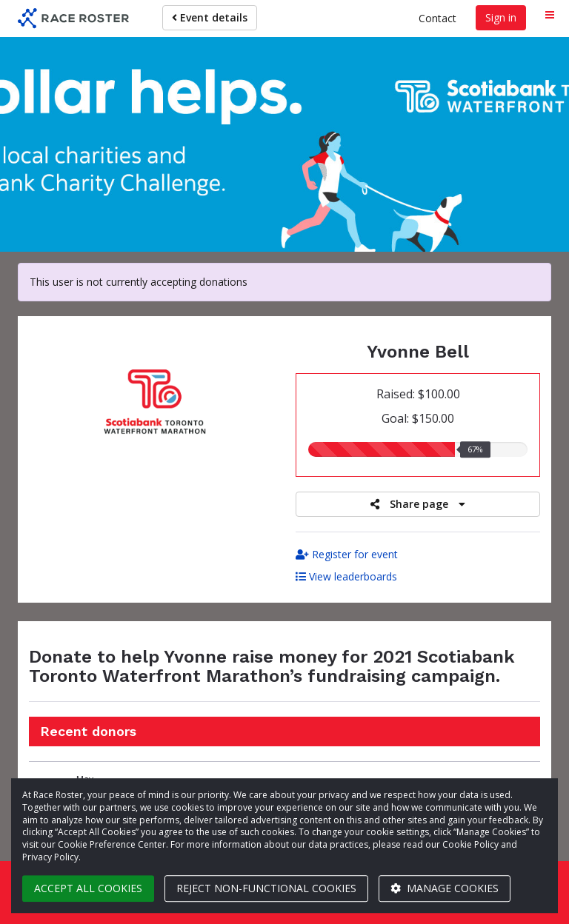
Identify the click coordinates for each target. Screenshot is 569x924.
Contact (437, 18)
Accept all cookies (88, 888)
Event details (210, 17)
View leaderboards (346, 576)
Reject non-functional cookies (266, 888)
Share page (418, 504)
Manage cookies (445, 888)
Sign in (501, 17)
